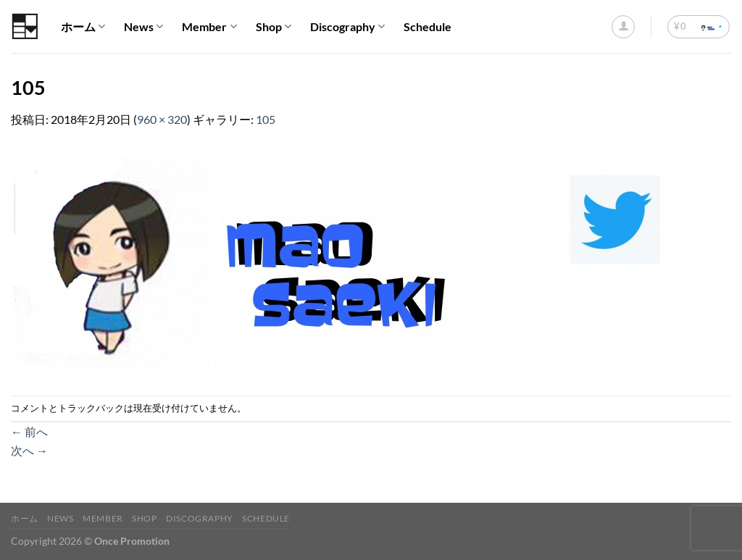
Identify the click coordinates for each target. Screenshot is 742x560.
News (143, 27)
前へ (29, 431)
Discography (347, 27)
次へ (29, 450)
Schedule (428, 26)
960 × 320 (162, 119)
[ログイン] (623, 27)
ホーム (83, 27)
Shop (274, 27)
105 (266, 119)
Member (209, 27)
